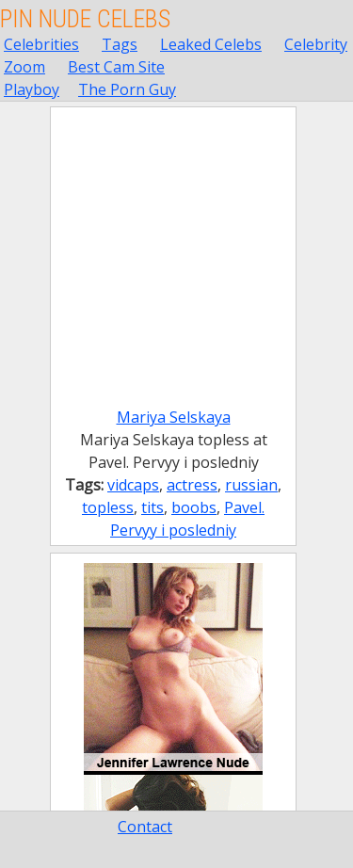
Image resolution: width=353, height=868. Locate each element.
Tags (120, 44)
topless (108, 507)
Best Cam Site (116, 67)
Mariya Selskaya (174, 417)
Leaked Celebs (211, 44)
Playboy (32, 89)
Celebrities (41, 44)
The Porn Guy (127, 89)
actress (192, 485)
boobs (194, 507)
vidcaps (133, 485)
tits (152, 507)
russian (251, 485)
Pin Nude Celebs (85, 19)
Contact (145, 827)
